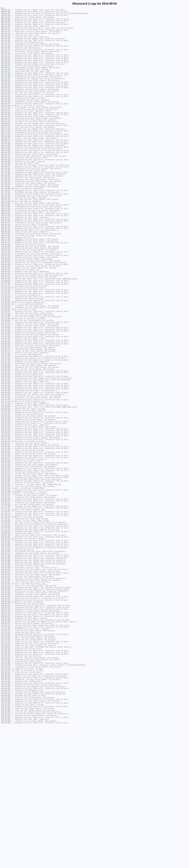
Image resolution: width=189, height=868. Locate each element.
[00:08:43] (6, 15)
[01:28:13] (6, 58)
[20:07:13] (6, 730)
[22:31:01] (6, 812)
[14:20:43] (6, 463)
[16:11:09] (6, 543)
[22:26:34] (6, 805)
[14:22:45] (6, 467)
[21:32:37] (6, 768)
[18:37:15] (6, 678)
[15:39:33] (6, 511)
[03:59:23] (6, 132)
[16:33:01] (6, 571)
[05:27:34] (6, 156)
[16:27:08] (6, 563)
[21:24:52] (6, 764)
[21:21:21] (6, 755)
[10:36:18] (6, 318)
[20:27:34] (6, 740)
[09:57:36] (6, 286)
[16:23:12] (6, 556)
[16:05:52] (6, 535)
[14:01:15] (6, 446)
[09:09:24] (6, 255)
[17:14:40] (6, 606)
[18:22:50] (6, 660)
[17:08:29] (6, 602)
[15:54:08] (6, 519)
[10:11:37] (6, 301)
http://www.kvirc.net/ (66, 333)
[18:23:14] (6, 662)
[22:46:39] (6, 820)
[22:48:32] (6, 825)
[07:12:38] (6, 205)
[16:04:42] (6, 530)
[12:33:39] (6, 396)
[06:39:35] (6, 182)
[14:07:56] (6, 454)
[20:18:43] (6, 736)
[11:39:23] (6, 355)
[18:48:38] (6, 680)
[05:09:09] (6, 147)
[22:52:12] (6, 827)
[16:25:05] (6, 558)
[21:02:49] (6, 749)
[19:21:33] (6, 695)
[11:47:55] (6, 361)
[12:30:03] (6, 392)
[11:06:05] (6, 335)
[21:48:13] (6, 781)
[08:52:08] (6, 251)
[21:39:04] (6, 775)
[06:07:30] (6, 173)
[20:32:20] (6, 743)
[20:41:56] (6, 745)
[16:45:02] (6, 591)
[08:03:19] (6, 236)
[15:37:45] (6, 506)
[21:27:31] (6, 766)
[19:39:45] (6, 706)
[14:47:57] (6, 480)
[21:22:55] (6, 760)
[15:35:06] (6, 504)
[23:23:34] (6, 846)
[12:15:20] (6, 376)
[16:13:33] (6, 545)
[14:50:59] (6, 487)
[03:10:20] (6, 110)
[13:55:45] (6, 441)
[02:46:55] (6, 93)
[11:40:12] (6, 357)
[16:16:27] (6, 550)
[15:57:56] (6, 526)
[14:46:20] (6, 474)
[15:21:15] (6, 500)
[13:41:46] (6, 426)
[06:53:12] (6, 190)
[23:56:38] (6, 866)
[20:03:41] (6, 725)
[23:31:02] (6, 849)
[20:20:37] (6, 738)
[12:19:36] (6, 379)
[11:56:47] (6, 370)
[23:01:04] (6, 833)
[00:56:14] (6, 39)
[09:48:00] (6, 277)
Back (3, 8)
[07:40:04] (6, 227)
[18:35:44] (6, 669)
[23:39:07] (6, 859)
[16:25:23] (6, 561)
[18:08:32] (6, 643)
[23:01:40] (6, 836)
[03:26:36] (6, 121)
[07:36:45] (6, 218)
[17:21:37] (6, 608)
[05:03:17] (6, 145)
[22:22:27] (6, 803)
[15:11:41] (6, 496)
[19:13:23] (6, 691)
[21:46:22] (6, 779)
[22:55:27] (6, 829)
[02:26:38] (6, 88)
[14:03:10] (6, 450)
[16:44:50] (6, 587)
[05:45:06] (6, 162)
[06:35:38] (6, 179)
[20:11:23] (6, 732)
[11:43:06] (6, 359)
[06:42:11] (6, 188)
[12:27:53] (6, 385)
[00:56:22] (6, 41)
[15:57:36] (6, 524)
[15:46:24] (6, 515)
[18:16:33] (6, 654)
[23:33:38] (6, 853)
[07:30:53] (6, 214)
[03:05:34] (6, 104)
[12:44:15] (6, 405)
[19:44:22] (6, 710)
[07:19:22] (6, 212)
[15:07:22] (6, 493)
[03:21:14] (6, 114)
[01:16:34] (6, 56)
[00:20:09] (6, 21)
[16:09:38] (6, 541)
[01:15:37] (6, 52)
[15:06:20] (6, 491)
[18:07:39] (6, 641)
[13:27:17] (6, 418)
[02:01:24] (6, 71)
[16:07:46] (6, 537)
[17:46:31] (6, 619)
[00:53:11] (6, 34)
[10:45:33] (6, 320)
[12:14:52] (6, 374)
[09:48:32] (6, 279)
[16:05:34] (6, 532)
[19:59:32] (6, 721)
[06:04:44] (6, 171)
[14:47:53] (6, 476)
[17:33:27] (6, 615)
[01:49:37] (6, 67)
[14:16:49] (6, 461)
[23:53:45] (6, 862)
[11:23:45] (6, 348)
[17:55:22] (6, 634)
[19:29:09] (6, 704)
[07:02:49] (6, 197)
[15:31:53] (6, 502)
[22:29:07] (6, 807)
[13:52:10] (6, 433)
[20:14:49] (6, 734)
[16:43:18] (6, 584)
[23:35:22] (6, 855)
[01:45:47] (6, 65)
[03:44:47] (6, 130)
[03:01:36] (6, 99)
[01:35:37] (6, 60)
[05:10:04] (6, 149)
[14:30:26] (6, 470)
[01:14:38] (6, 47)
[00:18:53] (6, 19)
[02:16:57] (6, 84)
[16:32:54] (6, 569)
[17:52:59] (6, 630)
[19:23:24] (6, 697)
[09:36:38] (6, 270)
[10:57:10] (6, 331)
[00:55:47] (6, 36)
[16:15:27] (6, 548)
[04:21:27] (6, 140)
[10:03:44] (6, 296)
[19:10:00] (6, 688)
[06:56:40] (6, 192)
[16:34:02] (6, 574)
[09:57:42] (6, 288)
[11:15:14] (6, 344)
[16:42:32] (6, 582)
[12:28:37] (6, 389)
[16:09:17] (6, 539)
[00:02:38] (6, 13)
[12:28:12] (6, 387)
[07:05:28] (6, 201)
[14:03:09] (6, 448)
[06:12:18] (6, 175)
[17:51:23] (6, 628)
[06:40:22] (6, 186)
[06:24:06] (6, 177)
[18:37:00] (6, 671)
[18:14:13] (6, 649)
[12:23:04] (6, 381)
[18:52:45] (6, 682)
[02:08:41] (6, 78)
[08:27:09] (6, 247)
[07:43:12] (6, 229)
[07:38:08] (6, 223)
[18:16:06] (6, 652)
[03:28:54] (6, 123)
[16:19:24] (6, 554)
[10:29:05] (6, 309)
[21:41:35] (6, 777)
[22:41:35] (6, 816)
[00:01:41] (6, 10)
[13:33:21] (6, 420)
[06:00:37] (6, 166)
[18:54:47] (6, 684)
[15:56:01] (6, 522)
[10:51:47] (6, 329)
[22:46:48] (6, 823)
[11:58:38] (6, 372)
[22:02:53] (6, 788)
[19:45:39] (6, 714)
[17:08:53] (6, 604)
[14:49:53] (6, 485)
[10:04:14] (6, 299)
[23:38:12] (6, 857)
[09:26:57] (6, 266)
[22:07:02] (6, 790)
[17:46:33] (6, 623)
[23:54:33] (6, 864)
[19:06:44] (6, 686)
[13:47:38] (6, 431)
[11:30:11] (6, 353)
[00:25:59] (6, 23)
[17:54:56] (6, 632)
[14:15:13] (6, 459)
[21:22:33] (6, 758)
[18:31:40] (6, 667)
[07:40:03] (6, 225)
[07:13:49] (6, 208)
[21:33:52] (6, 771)
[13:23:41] (6, 415)
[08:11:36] (6, 240)
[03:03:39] (6, 101)
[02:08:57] (6, 80)
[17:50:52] (6, 626)
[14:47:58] (6, 483)
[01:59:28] (6, 69)
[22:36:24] (6, 814)
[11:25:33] (6, 350)
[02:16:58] (6, 86)
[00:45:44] (6, 32)
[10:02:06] (6, 294)
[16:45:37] (6, 595)
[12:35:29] (6, 398)
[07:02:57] (6, 199)
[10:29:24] (6, 312)
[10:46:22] (6, 322)
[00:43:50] (6, 30)
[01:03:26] (6, 43)
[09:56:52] (6, 281)
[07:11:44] (6, 203)
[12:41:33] (6, 402)
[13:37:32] (6, 422)
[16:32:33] (6, 567)
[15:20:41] (6, 498)
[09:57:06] (6, 283)
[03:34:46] (6, 125)
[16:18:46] (6, 552)
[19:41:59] (6, 708)
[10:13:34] (6, 305)
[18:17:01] (6, 656)
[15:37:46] (6, 509)
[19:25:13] (6, 701)
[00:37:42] (6, 28)
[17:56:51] (6, 636)
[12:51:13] (6, 407)
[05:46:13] (6, 164)
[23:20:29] (6, 840)
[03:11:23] (6, 112)
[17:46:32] (6, 621)
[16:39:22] (6, 578)
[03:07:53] (6, 106)
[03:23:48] (6, 117)
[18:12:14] (6, 647)
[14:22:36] (6, 465)
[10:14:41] (6, 307)
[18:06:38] (6, 639)
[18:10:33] (6, 645)
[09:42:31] (6, 273)
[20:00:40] (6, 723)
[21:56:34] (6, 786)
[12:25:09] (6, 383)
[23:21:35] (6, 842)
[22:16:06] (6, 801)
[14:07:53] (6, 452)
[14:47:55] (6, 478)
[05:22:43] (6, 153)
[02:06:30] (6, 75)
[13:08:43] (6, 411)
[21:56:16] (6, 784)
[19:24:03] (6, 699)
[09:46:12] (6, 275)
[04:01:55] (6, 134)
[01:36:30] (6, 62)
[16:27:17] (6, 565)
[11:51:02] (6, 366)
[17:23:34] (6, 613)
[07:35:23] (6, 216)
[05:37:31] (6, 160)
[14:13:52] (6, 457)
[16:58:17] (6, 600)
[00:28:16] (6, 26)
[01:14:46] (6, 49)
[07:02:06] (6, 195)
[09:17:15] (6, 257)
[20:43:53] (6, 747)
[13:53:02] (6, 435)
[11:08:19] (6, 338)
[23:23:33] (6, 844)
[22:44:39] (6, 818)
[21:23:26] (6, 762)
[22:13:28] (6, 794)
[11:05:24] (6, 333)
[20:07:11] (6, 727)
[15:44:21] (6, 513)
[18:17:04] (6, 658)
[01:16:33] (6, 54)
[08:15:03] (6, 244)
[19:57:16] (6, 719)
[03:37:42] (6, 127)
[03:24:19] (6, 119)
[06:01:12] (6, 169)
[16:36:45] (6, 576)
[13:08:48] (6, 413)
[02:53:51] (6, 97)
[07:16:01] (6, 210)
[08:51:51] (6, 249)
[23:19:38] (6, 838)
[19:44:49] (6, 712)
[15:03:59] (6, 489)
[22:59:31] (6, 831)
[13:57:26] (6, 444)
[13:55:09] (6, 439)
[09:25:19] (6, 262)
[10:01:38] (6, 292)
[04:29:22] (6, 143)
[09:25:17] (6, 260)
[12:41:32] (6, 400)
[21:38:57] (6, 773)
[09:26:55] (6, 264)
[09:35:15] (6, 268)
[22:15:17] (6, 799)
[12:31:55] (6, 394)
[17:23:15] (6, 610)
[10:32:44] (6, 314)
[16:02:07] (6, 528)
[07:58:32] (6, 234)
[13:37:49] (6, 424)
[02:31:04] (6, 91)
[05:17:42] (6, 151)
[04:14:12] (6, 138)
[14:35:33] (6, 472)
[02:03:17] (6, 73)
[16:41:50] (6, 580)
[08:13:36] (6, 242)
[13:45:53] (6, 428)
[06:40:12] (6, 184)
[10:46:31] (6, 325)
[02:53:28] (6, 95)
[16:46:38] (6, 597)
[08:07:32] (6, 238)
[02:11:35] (6, 82)
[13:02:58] (6, 409)
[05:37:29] (6, 158)
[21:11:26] (6, 753)
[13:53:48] (6, 437)
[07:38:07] (6, 221)
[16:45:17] (6, 593)
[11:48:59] (6, 363)
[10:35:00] (6, 316)
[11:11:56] (6, 340)
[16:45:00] (6, 589)
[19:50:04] (6, 717)
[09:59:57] (6, 290)
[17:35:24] (6, 617)
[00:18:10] (6, 17)
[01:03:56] (6, 45)
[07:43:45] (6, 231)
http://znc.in (54, 580)
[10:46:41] (6, 327)
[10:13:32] (6, 303)
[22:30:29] (6, 810)
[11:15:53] (6, 346)
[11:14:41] (6, 342)
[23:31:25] (6, 851)
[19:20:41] (6, 693)
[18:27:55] (6, 665)
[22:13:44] (6, 797)
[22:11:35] (6, 792)
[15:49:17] (6, 517)
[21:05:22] (6, 751)
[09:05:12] (6, 253)
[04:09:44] (6, 136)
